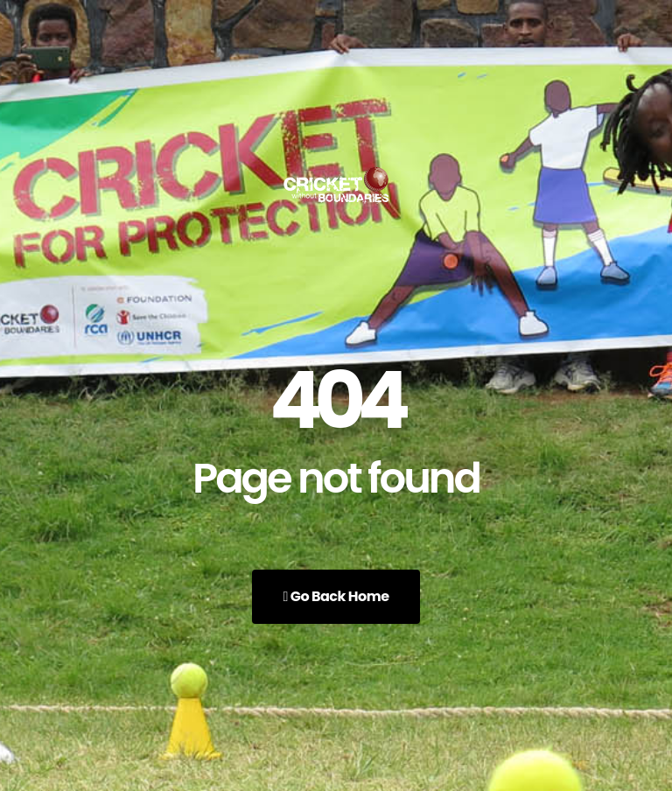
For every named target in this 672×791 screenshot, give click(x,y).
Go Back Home (336, 596)
